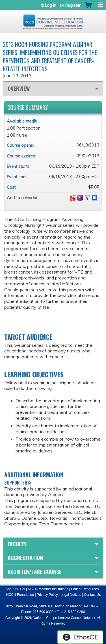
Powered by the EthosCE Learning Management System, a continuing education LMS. (80, 637)
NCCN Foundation (20, 595)
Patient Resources (85, 589)
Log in (51, 5)
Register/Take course (35, 571)
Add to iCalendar (87, 197)
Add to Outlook (95, 198)
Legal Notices (71, 595)
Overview (19, 88)
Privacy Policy (47, 595)
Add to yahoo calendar (80, 198)
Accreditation (25, 558)
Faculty (17, 544)
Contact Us (92, 595)
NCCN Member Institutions (48, 589)
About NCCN (15, 589)
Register (73, 5)
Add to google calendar (73, 198)
